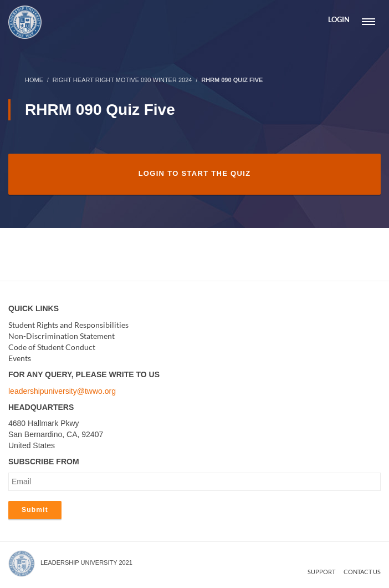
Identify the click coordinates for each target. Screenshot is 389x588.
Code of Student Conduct (52, 347)
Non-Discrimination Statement (62, 336)
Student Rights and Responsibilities (68, 325)
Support (321, 572)
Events (20, 358)
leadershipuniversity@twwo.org (62, 391)
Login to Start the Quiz (195, 173)
